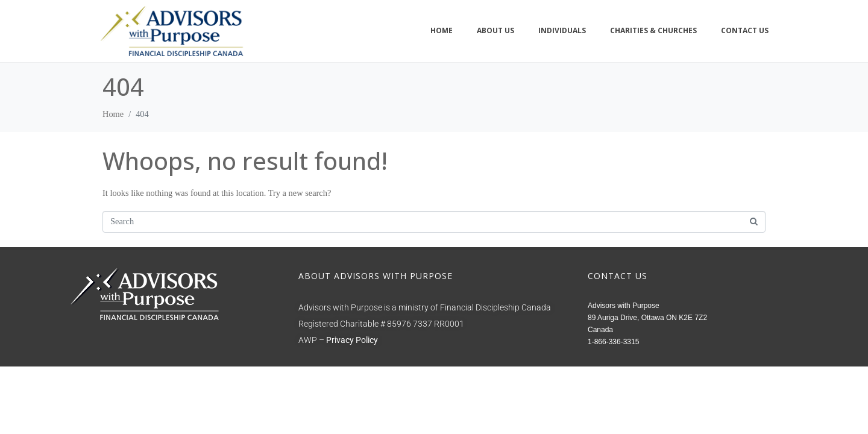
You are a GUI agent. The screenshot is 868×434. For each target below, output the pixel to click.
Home (442, 30)
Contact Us (745, 30)
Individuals (562, 30)
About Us (495, 30)
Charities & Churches (653, 30)
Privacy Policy (352, 340)
